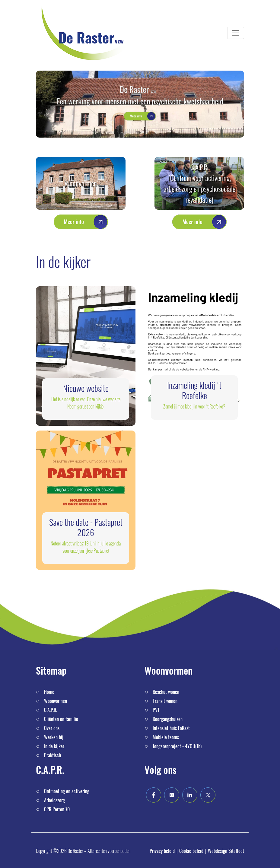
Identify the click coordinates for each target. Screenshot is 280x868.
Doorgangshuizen (168, 719)
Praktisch (52, 755)
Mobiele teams (166, 737)
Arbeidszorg (54, 800)
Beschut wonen (166, 692)
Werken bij (54, 737)
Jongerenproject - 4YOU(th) (177, 746)
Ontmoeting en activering (67, 791)
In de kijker (54, 746)
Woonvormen (81, 183)
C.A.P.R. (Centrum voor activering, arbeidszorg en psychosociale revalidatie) (199, 183)
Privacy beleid (162, 851)
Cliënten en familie (61, 719)
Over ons (52, 728)
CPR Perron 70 (57, 809)
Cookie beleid (191, 851)
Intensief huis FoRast (171, 728)
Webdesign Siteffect (226, 851)
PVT (156, 710)
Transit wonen (165, 701)
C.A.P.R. (51, 710)
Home (49, 692)
